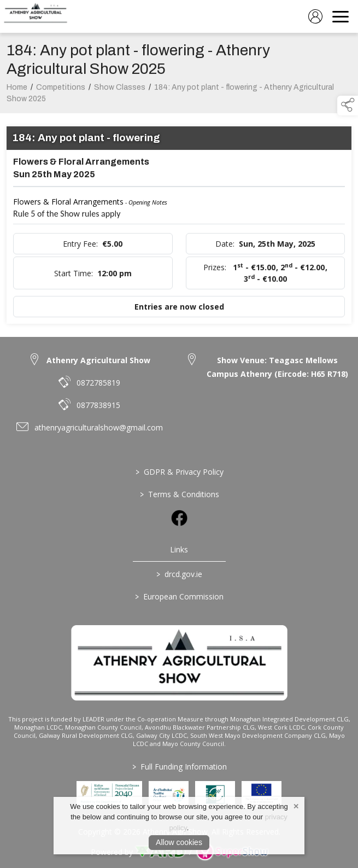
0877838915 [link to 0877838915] (98, 405)
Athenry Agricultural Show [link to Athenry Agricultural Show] (98, 360)
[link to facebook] (179, 518)
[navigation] (341, 16)
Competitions (61, 90)
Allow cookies (179, 842)
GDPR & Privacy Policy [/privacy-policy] (179, 472)
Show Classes (120, 90)
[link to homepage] (36, 16)
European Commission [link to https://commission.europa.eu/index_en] (179, 596)
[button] (348, 106)
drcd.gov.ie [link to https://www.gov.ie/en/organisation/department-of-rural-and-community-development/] (179, 574)
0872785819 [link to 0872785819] (98, 383)
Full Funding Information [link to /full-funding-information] (179, 767)
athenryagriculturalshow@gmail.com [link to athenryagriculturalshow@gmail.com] (99, 427)
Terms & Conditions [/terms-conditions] (179, 494)
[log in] (315, 16)
